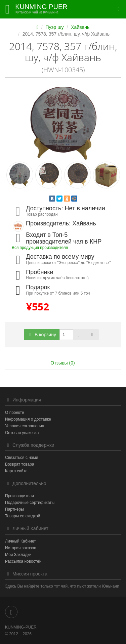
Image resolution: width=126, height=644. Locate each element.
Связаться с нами (22, 458)
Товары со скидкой (23, 516)
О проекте (15, 413)
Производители (19, 496)
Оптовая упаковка (22, 433)
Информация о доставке (28, 419)
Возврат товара (20, 464)
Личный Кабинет (20, 541)
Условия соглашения (25, 426)
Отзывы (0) (62, 363)
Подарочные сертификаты (30, 503)
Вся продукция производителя (40, 248)
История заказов (21, 548)
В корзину (42, 335)
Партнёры (14, 509)
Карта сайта (16, 471)
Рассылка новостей (23, 561)
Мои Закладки (18, 555)
